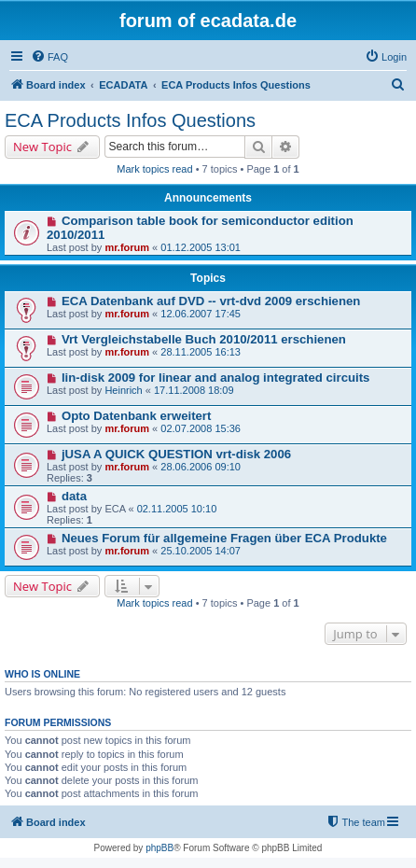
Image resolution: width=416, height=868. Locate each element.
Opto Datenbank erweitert (136, 416)
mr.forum (127, 247)
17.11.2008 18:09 (194, 390)
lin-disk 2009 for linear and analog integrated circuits (216, 378)
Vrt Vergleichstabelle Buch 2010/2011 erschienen (204, 339)
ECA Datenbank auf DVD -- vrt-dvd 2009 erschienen (211, 301)
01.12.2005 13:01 (201, 247)
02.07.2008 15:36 (201, 428)
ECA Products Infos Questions (130, 120)
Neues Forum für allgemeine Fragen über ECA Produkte (224, 538)
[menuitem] (49, 57)
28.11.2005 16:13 (201, 352)
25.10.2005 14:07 (201, 551)
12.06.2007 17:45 (201, 314)
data (74, 496)
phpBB (159, 848)
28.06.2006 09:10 (201, 467)
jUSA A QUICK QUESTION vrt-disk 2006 (176, 454)
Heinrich (123, 390)
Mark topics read (154, 169)
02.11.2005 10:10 (177, 509)
